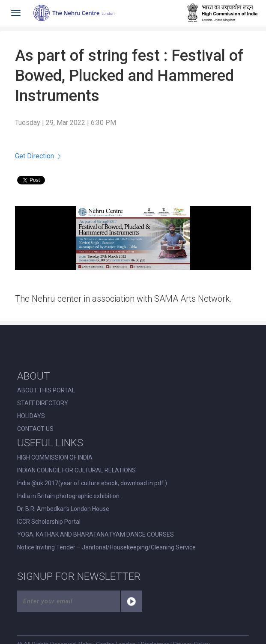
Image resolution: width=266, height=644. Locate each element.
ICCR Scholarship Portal (49, 522)
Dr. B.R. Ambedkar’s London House (63, 509)
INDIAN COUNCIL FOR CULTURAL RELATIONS (76, 470)
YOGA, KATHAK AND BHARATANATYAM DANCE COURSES (96, 534)
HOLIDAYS (31, 416)
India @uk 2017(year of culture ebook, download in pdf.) (92, 483)
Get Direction (38, 156)
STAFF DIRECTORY (43, 403)
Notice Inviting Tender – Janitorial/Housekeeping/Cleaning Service (106, 547)
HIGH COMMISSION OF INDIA (55, 457)
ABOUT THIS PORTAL (46, 390)
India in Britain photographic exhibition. (69, 496)
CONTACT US (35, 429)
